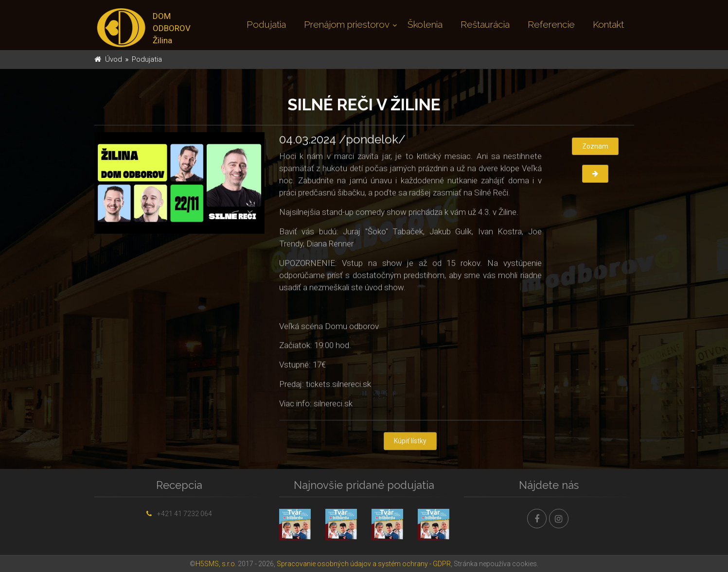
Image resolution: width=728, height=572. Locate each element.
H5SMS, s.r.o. (216, 564)
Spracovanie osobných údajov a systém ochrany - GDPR (364, 564)
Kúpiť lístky (410, 442)
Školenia (425, 24)
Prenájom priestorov (347, 24)
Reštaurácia (485, 24)
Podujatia (266, 24)
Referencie (551, 24)
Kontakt (608, 24)
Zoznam (595, 146)
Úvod (114, 59)
